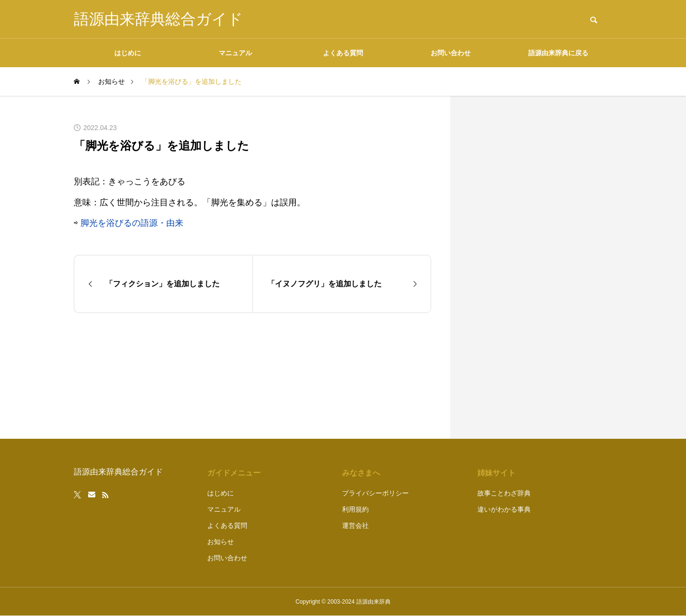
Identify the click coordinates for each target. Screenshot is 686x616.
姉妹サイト (496, 473)
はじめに (128, 53)
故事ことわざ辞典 (504, 493)
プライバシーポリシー (375, 493)
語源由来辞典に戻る (558, 53)
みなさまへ (361, 473)
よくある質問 (343, 53)
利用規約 (355, 509)
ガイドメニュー (234, 473)
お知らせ (221, 542)
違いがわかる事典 (504, 509)
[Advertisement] (541, 267)
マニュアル (235, 53)
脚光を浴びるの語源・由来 (132, 223)
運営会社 (355, 525)
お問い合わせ (451, 53)
